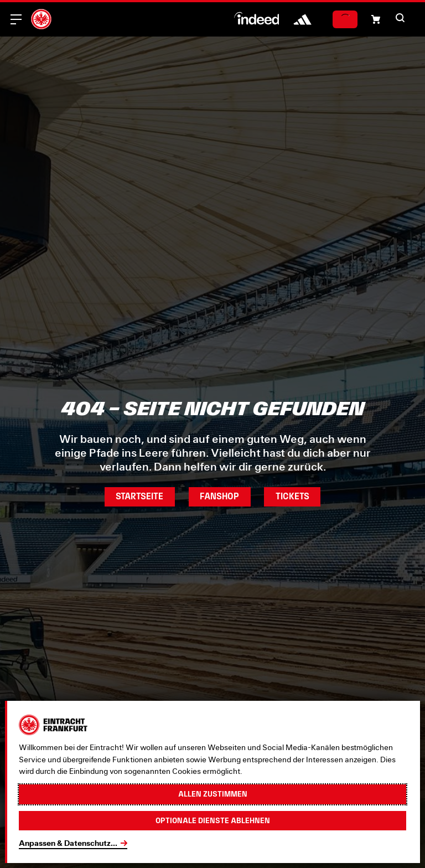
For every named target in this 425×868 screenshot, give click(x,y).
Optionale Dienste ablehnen (213, 820)
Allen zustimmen (213, 794)
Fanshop (219, 496)
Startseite (139, 496)
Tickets (292, 496)
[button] (376, 19)
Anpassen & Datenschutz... (68, 843)
